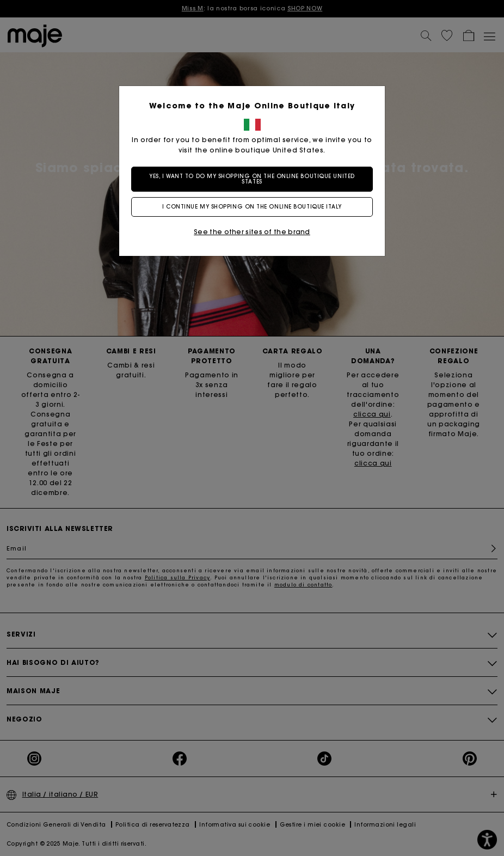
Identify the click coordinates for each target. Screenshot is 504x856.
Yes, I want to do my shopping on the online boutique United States (252, 179)
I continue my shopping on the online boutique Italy (252, 207)
